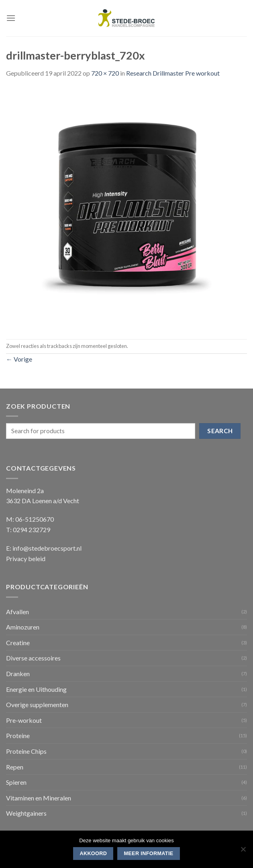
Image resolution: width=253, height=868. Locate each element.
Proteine (18, 735)
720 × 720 (105, 73)
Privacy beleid (26, 558)
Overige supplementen (37, 704)
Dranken (18, 674)
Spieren (16, 782)
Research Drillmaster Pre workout (173, 73)
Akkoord (93, 854)
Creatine (18, 643)
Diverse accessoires (33, 658)
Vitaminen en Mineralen (39, 798)
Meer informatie (148, 854)
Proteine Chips (26, 751)
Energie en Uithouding (36, 689)
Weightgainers (26, 813)
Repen (15, 767)
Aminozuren (23, 627)
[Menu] (11, 18)
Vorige (19, 359)
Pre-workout (24, 720)
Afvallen (17, 612)
